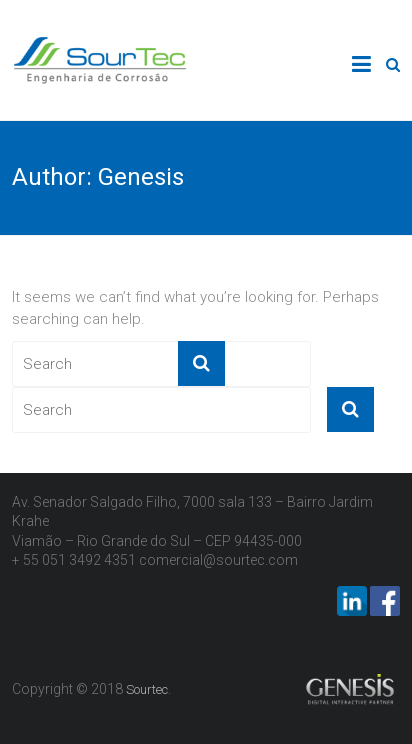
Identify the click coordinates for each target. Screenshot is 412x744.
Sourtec (147, 689)
